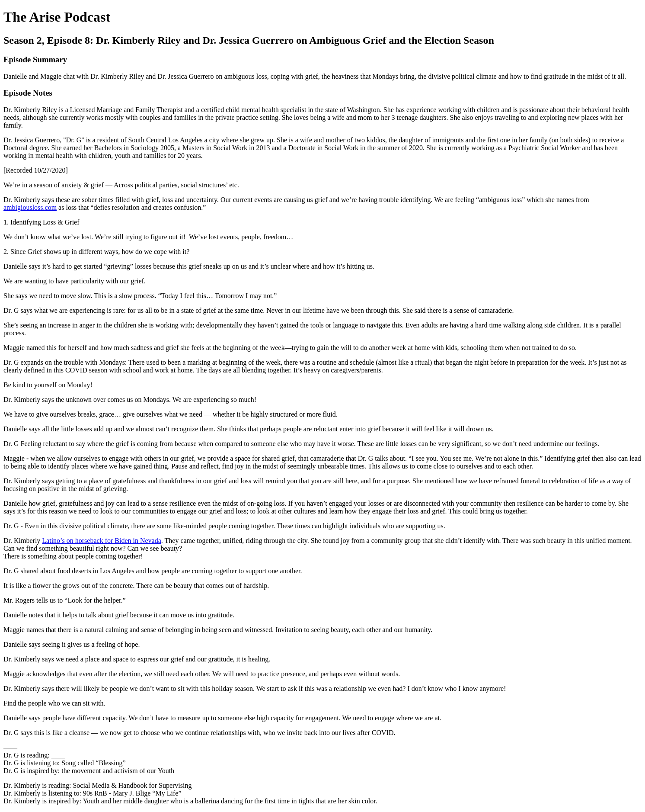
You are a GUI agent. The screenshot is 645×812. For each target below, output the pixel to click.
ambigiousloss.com (30, 207)
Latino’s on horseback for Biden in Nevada (101, 541)
